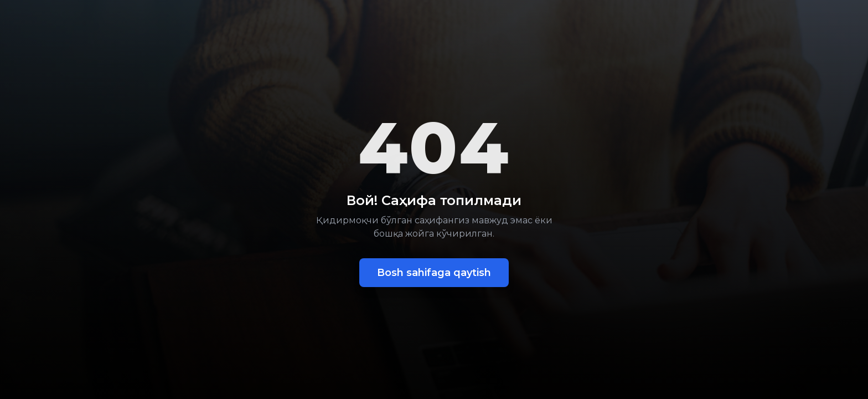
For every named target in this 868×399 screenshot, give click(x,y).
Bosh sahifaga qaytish (434, 273)
